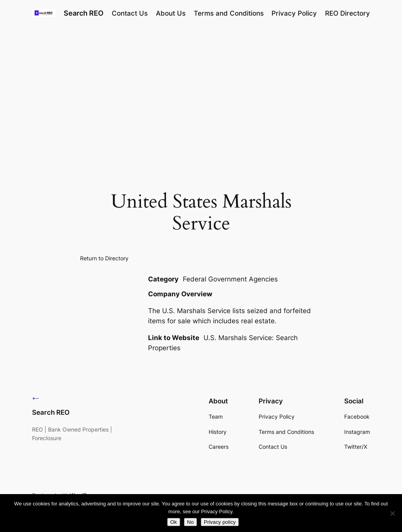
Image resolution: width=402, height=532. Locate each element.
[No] (392, 513)
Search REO (84, 13)
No (190, 522)
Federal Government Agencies (230, 279)
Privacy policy (220, 522)
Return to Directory (104, 258)
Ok (174, 522)
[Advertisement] (201, 89)
